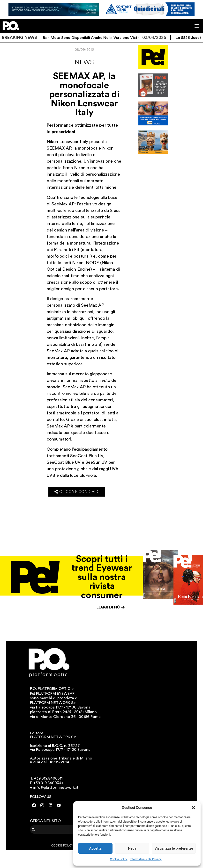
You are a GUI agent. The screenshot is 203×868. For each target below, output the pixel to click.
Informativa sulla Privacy (146, 859)
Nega (132, 848)
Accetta (95, 848)
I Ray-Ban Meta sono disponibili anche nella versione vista (93, 38)
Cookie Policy (119, 859)
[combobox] (60, 829)
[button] (193, 808)
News (84, 62)
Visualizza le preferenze (174, 848)
